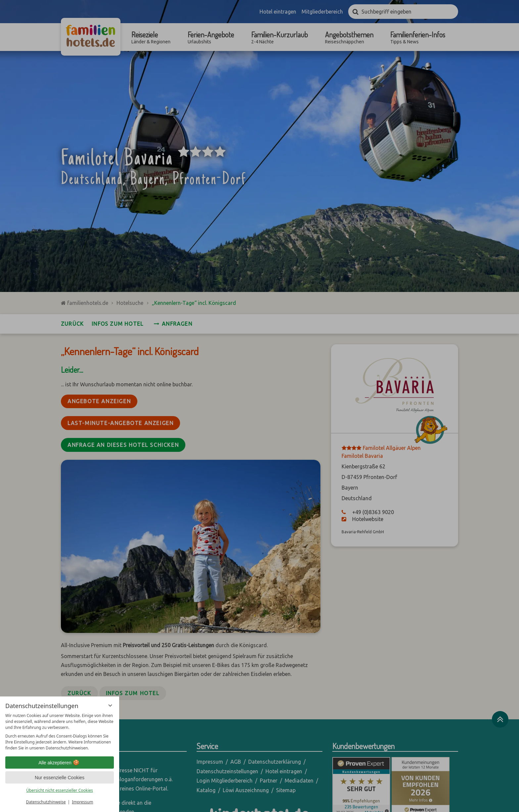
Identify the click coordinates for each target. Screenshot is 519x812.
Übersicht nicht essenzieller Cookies (60, 790)
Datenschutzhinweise (46, 802)
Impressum (82, 802)
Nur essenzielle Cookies (60, 778)
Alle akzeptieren (60, 763)
